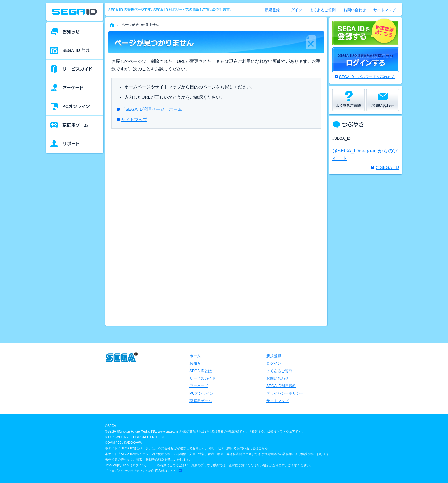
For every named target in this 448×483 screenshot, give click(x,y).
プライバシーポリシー (285, 393)
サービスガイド (203, 378)
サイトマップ (134, 120)
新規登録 (272, 10)
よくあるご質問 (323, 10)
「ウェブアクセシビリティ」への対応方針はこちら (141, 471)
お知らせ (197, 363)
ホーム (195, 356)
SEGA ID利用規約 (281, 386)
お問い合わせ (355, 10)
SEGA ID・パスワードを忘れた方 (367, 77)
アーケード (199, 386)
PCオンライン (201, 393)
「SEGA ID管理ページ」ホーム (152, 109)
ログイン (295, 10)
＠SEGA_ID (387, 167)
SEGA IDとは (201, 371)
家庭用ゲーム (201, 401)
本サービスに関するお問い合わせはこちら (238, 448)
